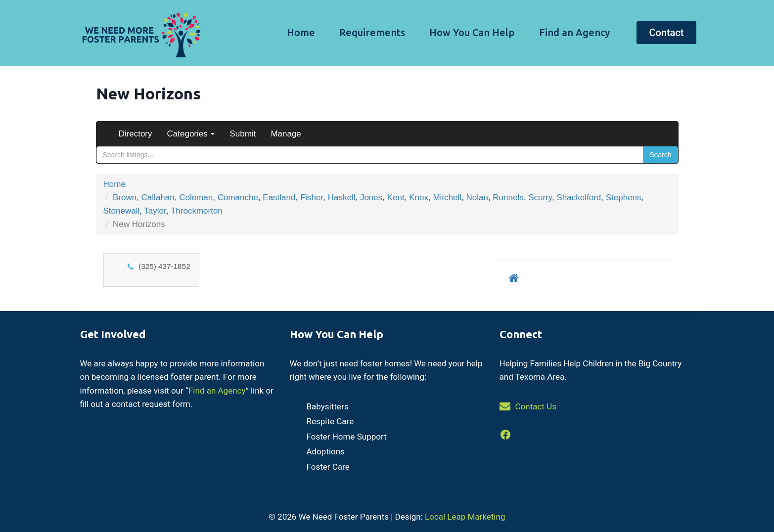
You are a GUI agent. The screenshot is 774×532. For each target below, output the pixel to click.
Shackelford (579, 198)
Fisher (312, 198)
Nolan (477, 198)
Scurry (540, 198)
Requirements (372, 32)
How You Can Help (472, 32)
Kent (396, 198)
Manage (286, 134)
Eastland (279, 198)
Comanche (238, 198)
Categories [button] (191, 134)
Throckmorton (197, 211)
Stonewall (122, 211)
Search (660, 155)
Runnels (508, 198)
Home (301, 32)
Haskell (342, 198)
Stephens (624, 198)
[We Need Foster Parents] (140, 33)
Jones (371, 198)
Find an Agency (574, 32)
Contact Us (536, 406)
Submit (243, 134)
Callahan (158, 198)
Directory (136, 134)
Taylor (155, 211)
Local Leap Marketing (465, 517)
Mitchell (447, 198)
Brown (125, 198)
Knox (419, 198)
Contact (666, 33)
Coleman (196, 198)
